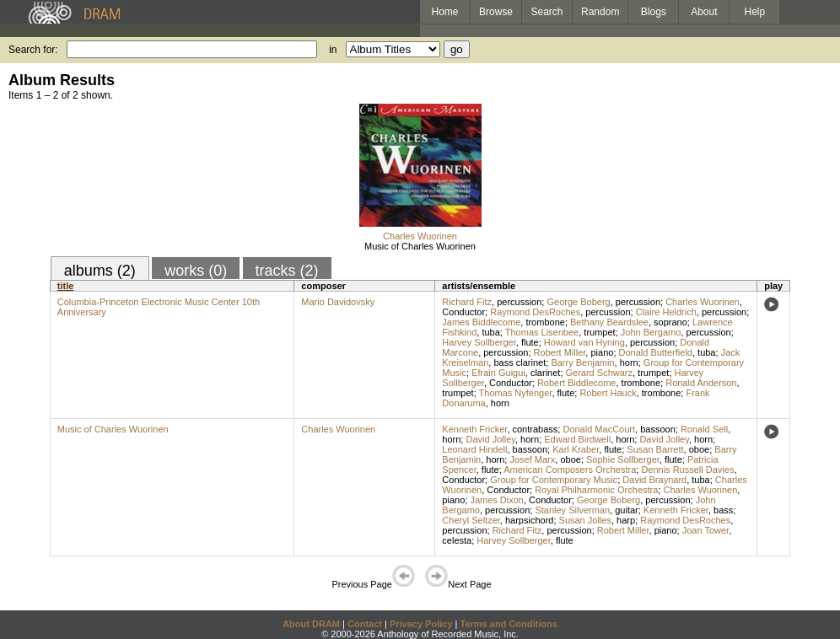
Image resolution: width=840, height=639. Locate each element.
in (333, 50)
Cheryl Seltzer (471, 520)
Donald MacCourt (599, 429)
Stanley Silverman (572, 510)
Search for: (33, 50)
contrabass (536, 429)
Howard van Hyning (584, 342)
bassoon (658, 429)
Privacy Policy (421, 624)
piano (602, 352)
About (704, 12)
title (66, 286)
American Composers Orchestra (570, 470)
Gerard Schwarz (599, 373)
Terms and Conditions (509, 624)
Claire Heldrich (666, 312)
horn (629, 362)
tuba (490, 332)
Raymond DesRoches (535, 312)
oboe (699, 449)
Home (444, 12)
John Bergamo (651, 332)
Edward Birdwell (577, 439)
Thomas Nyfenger (516, 393)
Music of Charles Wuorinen (420, 246)
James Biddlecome (481, 322)
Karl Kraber (576, 449)
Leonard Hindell (474, 449)
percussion (519, 302)
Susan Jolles (585, 520)
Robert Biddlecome (577, 383)
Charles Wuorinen (420, 236)
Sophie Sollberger (623, 459)
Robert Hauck (608, 393)
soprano (670, 322)
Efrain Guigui (498, 373)
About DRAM (311, 624)
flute (530, 342)
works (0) (196, 271)
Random (600, 12)
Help (755, 12)
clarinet (545, 373)
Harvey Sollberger (479, 342)
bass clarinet (520, 362)
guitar (627, 510)
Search (547, 12)
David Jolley (490, 439)
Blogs (654, 12)
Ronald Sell (704, 429)
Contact (365, 624)
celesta (457, 540)
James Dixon (497, 500)
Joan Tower (705, 530)
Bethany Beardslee (609, 322)
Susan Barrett (655, 449)
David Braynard (654, 480)
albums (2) (100, 271)
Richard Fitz (467, 302)
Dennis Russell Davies (687, 470)
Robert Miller (560, 352)
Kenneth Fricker (474, 429)
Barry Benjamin (582, 362)
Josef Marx (532, 459)
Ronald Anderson (701, 383)
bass (723, 510)
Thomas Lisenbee (542, 332)
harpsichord (529, 520)
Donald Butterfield (656, 352)
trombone (545, 322)
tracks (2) (287, 271)
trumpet (599, 332)
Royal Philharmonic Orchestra (596, 490)
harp (626, 520)
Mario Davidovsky (338, 302)
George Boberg (578, 302)
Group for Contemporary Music (554, 480)
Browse (496, 12)
